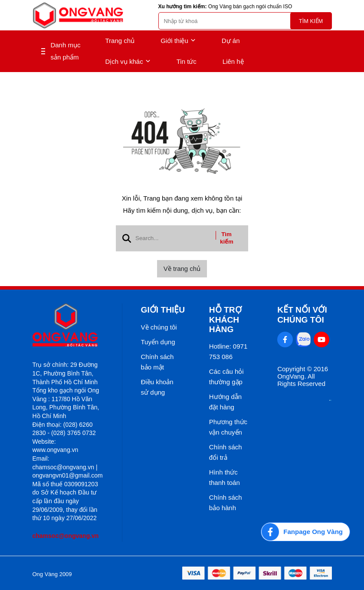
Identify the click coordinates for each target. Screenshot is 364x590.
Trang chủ (120, 41)
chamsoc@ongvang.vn (66, 536)
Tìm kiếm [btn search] (227, 238)
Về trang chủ (182, 269)
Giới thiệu (178, 41)
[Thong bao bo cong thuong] (330, 398)
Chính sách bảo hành (226, 503)
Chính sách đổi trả (226, 452)
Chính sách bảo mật (157, 362)
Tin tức (187, 61)
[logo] (78, 15)
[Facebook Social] (285, 339)
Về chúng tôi (159, 327)
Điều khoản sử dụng (157, 387)
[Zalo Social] (303, 339)
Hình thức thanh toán (225, 477)
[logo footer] (68, 326)
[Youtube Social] (321, 339)
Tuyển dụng (158, 342)
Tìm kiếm (311, 21)
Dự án (231, 41)
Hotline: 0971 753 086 (228, 351)
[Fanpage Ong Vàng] (305, 532)
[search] (245, 21)
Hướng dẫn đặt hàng (225, 402)
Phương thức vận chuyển (228, 427)
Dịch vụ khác (128, 62)
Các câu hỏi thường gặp (226, 377)
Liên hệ (233, 61)
